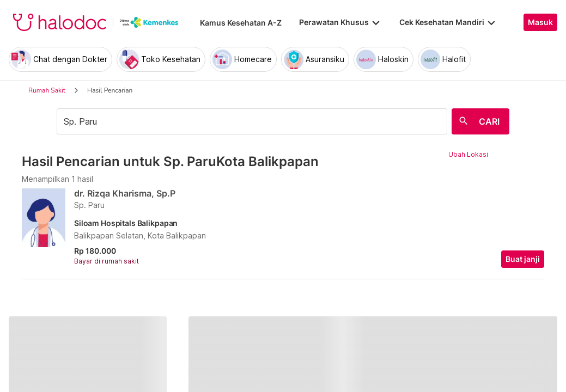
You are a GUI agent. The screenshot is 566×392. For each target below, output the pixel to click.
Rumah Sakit (47, 90)
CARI (489, 121)
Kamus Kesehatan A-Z (241, 23)
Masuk (540, 22)
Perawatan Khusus (340, 22)
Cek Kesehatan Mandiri (448, 22)
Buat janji (523, 259)
